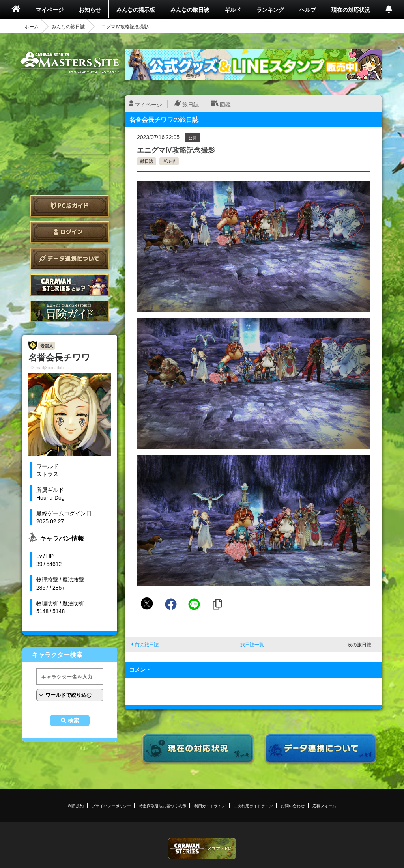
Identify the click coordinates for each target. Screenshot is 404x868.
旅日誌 (191, 104)
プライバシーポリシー (111, 805)
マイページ (50, 9)
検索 (73, 721)
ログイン (70, 232)
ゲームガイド (70, 311)
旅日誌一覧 (252, 644)
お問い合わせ (293, 805)
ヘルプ (308, 9)
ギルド (233, 9)
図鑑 (225, 104)
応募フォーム (324, 805)
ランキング (270, 9)
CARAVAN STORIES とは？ (70, 285)
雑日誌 (147, 161)
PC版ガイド (70, 206)
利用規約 (76, 805)
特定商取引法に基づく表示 (163, 805)
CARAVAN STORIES (202, 848)
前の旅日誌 (147, 644)
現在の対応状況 (351, 9)
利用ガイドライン (210, 805)
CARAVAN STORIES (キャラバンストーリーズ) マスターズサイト (70, 63)
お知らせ (90, 9)
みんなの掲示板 (136, 9)
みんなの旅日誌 (190, 9)
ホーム (32, 26)
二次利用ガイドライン (253, 805)
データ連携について (70, 259)
